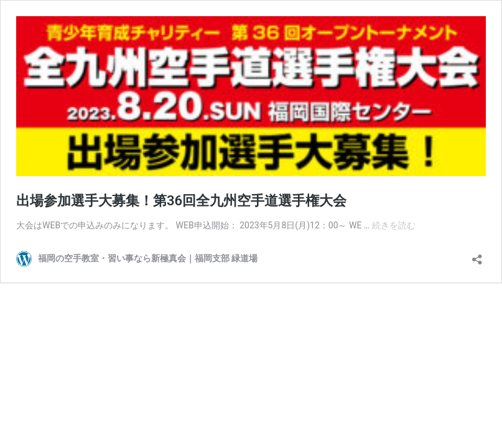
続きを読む (394, 225)
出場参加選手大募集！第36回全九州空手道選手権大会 (181, 201)
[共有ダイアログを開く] (477, 255)
